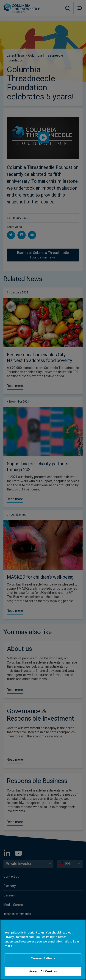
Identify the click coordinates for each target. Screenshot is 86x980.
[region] (43, 950)
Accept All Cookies (43, 971)
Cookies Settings (43, 958)
